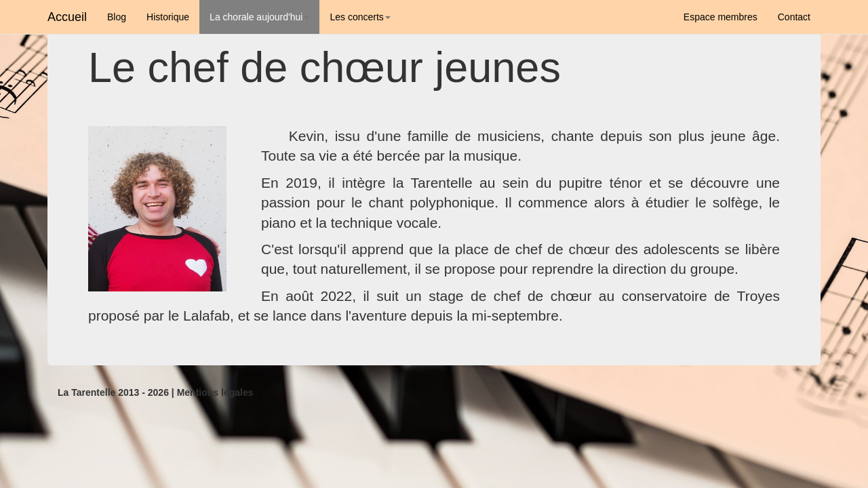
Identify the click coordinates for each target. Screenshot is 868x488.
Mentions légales (215, 392)
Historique (168, 17)
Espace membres (721, 17)
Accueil (67, 17)
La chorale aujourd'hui (259, 17)
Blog (117, 17)
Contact (794, 17)
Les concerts (360, 17)
